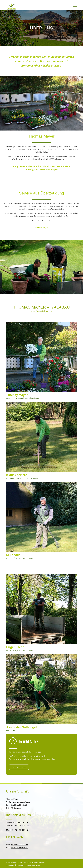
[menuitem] (73, 5)
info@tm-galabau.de (19, 844)
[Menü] (73, 5)
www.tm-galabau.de (19, 848)
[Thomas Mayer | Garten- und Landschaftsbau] (34, 5)
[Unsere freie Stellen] (19, 767)
